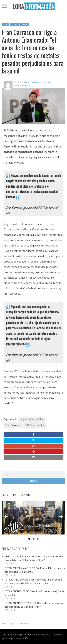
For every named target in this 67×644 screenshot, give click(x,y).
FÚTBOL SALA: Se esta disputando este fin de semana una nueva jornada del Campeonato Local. (33, 581)
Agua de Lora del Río (32, 419)
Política (14, 25)
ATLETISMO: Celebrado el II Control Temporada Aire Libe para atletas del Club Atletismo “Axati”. (34, 558)
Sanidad (24, 25)
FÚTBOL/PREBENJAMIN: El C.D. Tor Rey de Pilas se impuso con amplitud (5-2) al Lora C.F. (35, 570)
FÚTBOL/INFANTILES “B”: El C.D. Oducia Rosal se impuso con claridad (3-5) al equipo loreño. (34, 605)
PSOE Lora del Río (34, 425)
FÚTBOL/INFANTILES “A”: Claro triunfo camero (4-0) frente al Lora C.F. (35, 593)
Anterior (6, 517)
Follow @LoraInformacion (18, 623)
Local (5, 25)
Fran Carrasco (13, 425)
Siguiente (61, 517)
